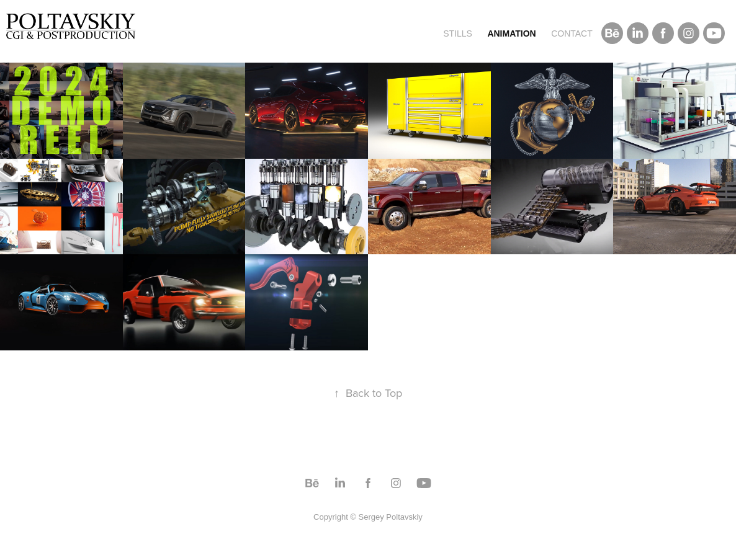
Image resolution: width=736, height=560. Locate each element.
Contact (572, 33)
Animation (511, 33)
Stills (458, 33)
